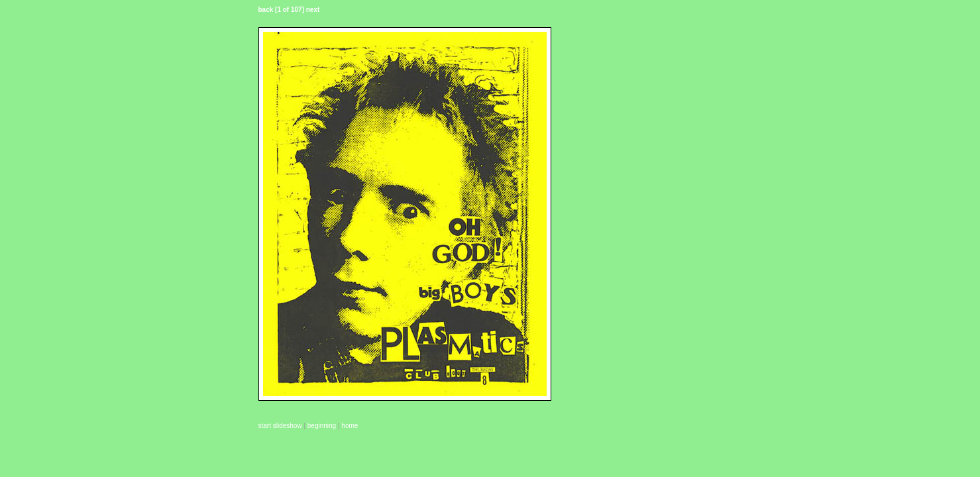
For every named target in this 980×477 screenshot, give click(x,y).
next (313, 10)
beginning (322, 426)
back (266, 10)
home (350, 426)
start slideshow (280, 426)
